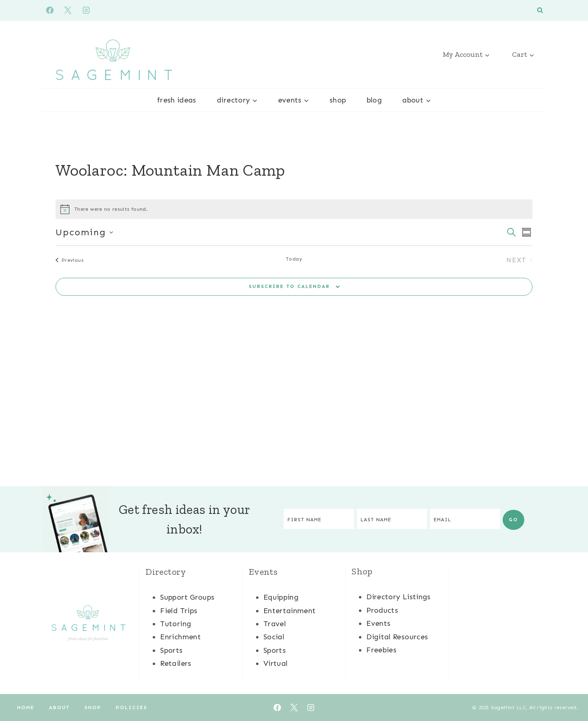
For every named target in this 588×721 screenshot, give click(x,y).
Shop (338, 100)
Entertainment (290, 611)
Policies (132, 708)
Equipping (281, 597)
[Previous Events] (70, 260)
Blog (374, 100)
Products (382, 610)
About (59, 708)
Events (378, 623)
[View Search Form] (540, 10)
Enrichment (180, 637)
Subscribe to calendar (289, 286)
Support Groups (187, 597)
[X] (68, 10)
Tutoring (176, 624)
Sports (171, 650)
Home (26, 708)
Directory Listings (398, 597)
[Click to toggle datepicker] (84, 232)
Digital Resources (397, 637)
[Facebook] (50, 10)
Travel (275, 624)
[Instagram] (86, 10)
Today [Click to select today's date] (294, 259)
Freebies (381, 650)
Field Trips (179, 611)
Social (274, 637)
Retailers (176, 663)
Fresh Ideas (177, 100)
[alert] (294, 209)
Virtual (276, 663)
